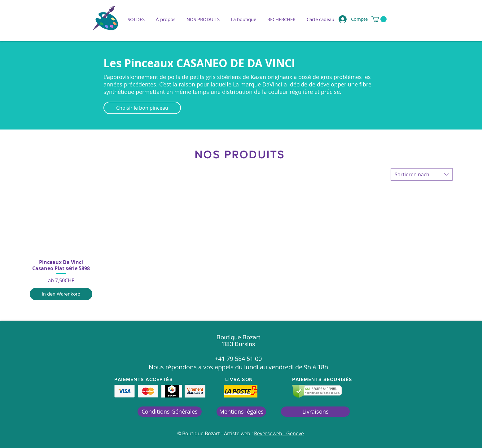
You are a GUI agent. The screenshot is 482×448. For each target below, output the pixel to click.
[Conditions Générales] (170, 412)
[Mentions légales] (241, 412)
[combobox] (422, 174)
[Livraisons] (315, 412)
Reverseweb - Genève (279, 433)
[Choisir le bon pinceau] (142, 108)
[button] (203, 19)
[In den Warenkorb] (61, 294)
